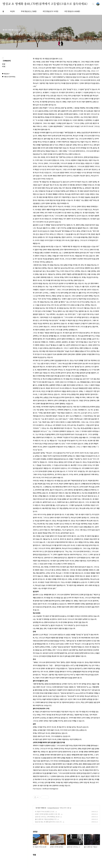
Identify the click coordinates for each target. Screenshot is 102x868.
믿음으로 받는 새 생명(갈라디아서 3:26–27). (49, 822)
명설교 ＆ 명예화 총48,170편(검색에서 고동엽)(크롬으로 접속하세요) (45, 4)
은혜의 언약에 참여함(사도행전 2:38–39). (48, 814)
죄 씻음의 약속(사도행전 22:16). (45, 812)
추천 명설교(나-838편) (72, 11)
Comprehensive (53, 808)
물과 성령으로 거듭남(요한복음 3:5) (46, 819)
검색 (93, 4)
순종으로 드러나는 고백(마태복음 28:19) (47, 817)
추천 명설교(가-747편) (50, 11)
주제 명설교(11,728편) (29, 11)
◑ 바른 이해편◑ (41, 808)
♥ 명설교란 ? (6, 74)
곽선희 (12, 11)
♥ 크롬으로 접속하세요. (9, 77)
